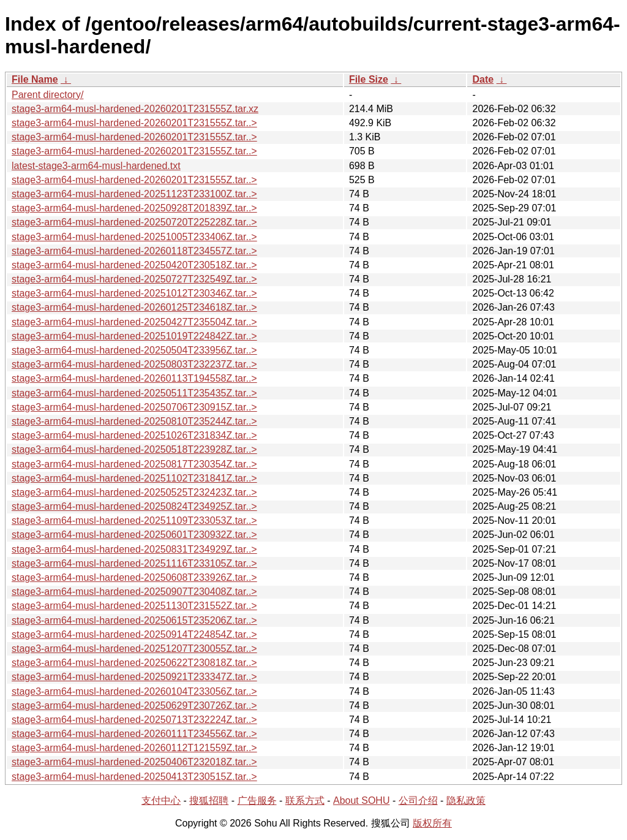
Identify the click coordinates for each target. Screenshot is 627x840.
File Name (35, 79)
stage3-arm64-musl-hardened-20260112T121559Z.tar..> (134, 748)
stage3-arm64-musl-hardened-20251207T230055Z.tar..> (134, 649)
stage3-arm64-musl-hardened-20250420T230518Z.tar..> (134, 265)
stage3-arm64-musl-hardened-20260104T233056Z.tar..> (134, 691)
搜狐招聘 (209, 800)
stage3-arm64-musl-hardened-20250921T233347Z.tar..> (134, 677)
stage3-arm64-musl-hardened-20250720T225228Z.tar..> (134, 222)
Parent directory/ (47, 95)
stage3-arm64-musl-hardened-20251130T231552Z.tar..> (134, 606)
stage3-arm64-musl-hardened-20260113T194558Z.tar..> (134, 378)
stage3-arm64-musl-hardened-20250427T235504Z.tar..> (134, 322)
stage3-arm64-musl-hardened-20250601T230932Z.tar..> (134, 535)
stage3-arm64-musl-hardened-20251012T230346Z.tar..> (134, 293)
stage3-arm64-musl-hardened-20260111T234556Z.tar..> (134, 734)
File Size (369, 79)
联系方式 (305, 800)
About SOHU (361, 800)
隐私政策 (466, 800)
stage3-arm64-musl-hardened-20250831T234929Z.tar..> (134, 549)
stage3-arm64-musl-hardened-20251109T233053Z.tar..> (134, 520)
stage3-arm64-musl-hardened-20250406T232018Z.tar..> (134, 762)
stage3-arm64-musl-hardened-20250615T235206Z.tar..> (134, 620)
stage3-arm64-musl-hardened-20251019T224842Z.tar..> (134, 336)
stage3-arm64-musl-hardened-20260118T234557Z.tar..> (134, 251)
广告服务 (257, 800)
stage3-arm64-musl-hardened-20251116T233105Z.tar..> (134, 563)
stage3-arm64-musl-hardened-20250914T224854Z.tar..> (134, 634)
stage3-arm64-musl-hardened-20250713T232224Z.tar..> (134, 720)
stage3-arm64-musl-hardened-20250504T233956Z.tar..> (134, 350)
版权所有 (432, 823)
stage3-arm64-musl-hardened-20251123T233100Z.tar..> (134, 194)
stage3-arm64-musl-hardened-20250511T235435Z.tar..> (134, 393)
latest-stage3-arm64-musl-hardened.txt (96, 166)
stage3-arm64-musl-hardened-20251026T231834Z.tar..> (134, 435)
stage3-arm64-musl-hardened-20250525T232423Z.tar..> (134, 492)
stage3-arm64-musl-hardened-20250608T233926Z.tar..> (134, 577)
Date (483, 79)
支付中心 (161, 800)
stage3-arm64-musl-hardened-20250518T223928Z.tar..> (134, 449)
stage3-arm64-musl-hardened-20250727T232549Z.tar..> (134, 279)
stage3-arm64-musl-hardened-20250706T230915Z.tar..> (134, 407)
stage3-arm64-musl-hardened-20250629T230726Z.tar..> (134, 706)
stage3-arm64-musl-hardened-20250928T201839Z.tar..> (134, 208)
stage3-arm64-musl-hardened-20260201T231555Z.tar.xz (135, 109)
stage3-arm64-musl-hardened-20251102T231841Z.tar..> (134, 478)
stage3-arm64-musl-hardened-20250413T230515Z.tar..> (134, 777)
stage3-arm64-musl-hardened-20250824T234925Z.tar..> (134, 506)
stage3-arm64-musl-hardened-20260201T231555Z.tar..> (134, 123)
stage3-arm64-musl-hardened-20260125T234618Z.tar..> (134, 307)
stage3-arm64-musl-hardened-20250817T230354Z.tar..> (134, 464)
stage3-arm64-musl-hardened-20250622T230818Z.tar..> (134, 663)
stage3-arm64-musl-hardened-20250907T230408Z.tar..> (134, 592)
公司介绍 (418, 800)
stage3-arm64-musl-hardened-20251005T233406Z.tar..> (134, 237)
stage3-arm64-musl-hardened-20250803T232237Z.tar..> (134, 364)
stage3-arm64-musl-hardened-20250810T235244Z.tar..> (134, 421)
